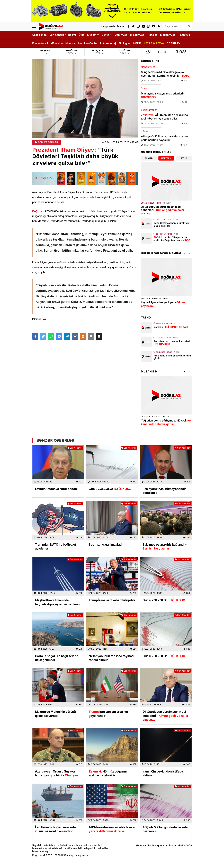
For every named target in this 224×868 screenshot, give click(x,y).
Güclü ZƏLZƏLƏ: (112, 489)
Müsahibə (57, 43)
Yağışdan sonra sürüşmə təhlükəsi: (166, 422)
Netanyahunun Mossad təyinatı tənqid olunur (111, 658)
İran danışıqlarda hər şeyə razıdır (108, 714)
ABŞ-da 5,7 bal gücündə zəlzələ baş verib (165, 829)
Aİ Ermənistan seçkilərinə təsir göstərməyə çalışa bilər (164, 117)
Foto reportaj (108, 43)
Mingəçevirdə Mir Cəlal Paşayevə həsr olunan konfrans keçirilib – (165, 74)
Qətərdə (171, 327)
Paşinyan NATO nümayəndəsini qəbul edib (165, 491)
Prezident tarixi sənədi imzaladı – (172, 343)
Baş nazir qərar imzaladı (105, 544)
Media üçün (185, 845)
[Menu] (36, 26)
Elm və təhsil (40, 43)
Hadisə (153, 35)
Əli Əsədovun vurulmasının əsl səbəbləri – (163, 210)
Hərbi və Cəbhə (88, 43)
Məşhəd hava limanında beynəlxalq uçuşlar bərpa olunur (58, 602)
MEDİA (137, 43)
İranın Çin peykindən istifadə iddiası (163, 773)
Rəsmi (72, 35)
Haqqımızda (160, 845)
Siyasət (92, 35)
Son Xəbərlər (57, 35)
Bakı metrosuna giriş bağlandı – (164, 546)
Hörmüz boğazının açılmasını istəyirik (109, 773)
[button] (99, 336)
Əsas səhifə (39, 35)
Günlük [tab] (149, 158)
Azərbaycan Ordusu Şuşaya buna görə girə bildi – (56, 773)
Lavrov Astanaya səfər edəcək (57, 489)
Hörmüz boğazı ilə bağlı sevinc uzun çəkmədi (57, 658)
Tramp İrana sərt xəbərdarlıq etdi (112, 600)
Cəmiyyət (121, 35)
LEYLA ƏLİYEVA (154, 43)
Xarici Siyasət (149, 110)
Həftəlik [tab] (166, 158)
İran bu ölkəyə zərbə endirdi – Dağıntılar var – (172, 239)
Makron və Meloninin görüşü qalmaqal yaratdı (55, 714)
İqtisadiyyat (137, 35)
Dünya (106, 35)
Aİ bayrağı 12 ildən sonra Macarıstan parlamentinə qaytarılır (164, 138)
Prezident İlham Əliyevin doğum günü (172, 357)
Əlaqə (172, 845)
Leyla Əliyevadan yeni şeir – (163, 304)
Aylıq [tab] (184, 158)
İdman (69, 43)
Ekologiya (125, 43)
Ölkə (82, 35)
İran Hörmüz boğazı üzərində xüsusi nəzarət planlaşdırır (55, 829)
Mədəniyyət (167, 35)
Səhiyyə (185, 35)
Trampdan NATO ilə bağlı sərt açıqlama (56, 546)
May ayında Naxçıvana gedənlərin (163, 95)
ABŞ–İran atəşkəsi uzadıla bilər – (111, 829)
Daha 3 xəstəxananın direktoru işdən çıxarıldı (172, 224)
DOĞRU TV (173, 43)
